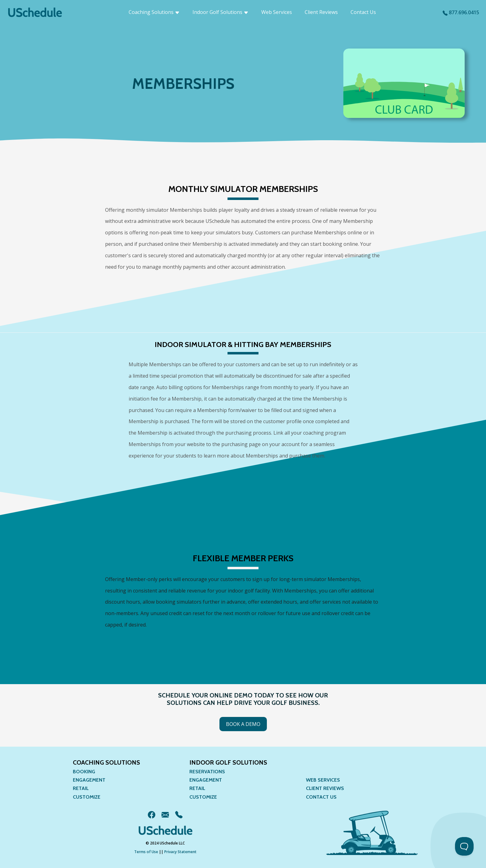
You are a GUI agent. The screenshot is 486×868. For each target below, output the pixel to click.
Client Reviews (321, 12)
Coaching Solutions (154, 12)
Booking (84, 772)
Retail (81, 788)
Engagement (89, 780)
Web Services (277, 12)
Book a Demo (243, 724)
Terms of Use (146, 852)
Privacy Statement (180, 852)
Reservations (207, 772)
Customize (87, 797)
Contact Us (363, 12)
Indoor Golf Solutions (221, 12)
